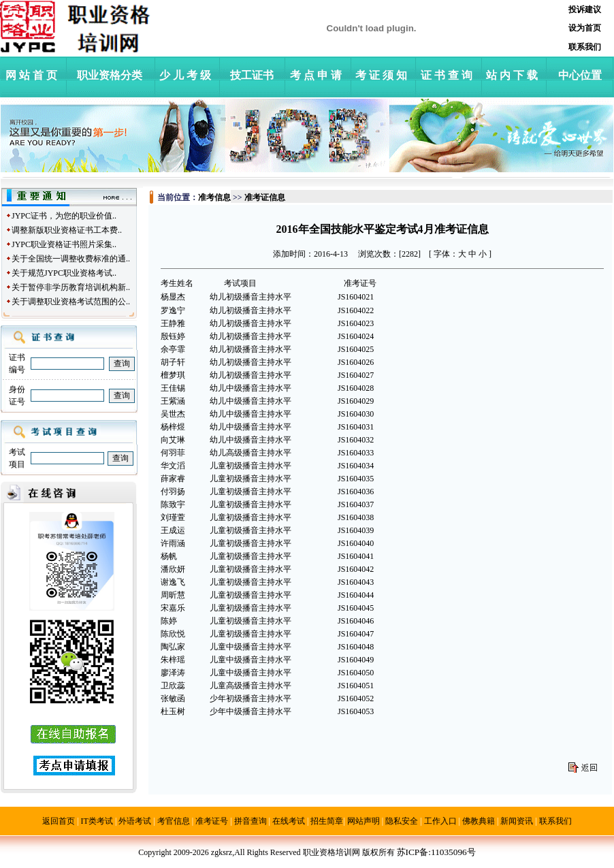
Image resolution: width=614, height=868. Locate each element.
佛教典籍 (479, 821)
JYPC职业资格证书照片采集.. (64, 244)
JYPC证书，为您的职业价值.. (64, 216)
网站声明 (363, 821)
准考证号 (212, 821)
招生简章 (327, 821)
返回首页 (59, 821)
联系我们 (555, 821)
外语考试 (135, 821)
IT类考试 (97, 821)
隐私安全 (402, 821)
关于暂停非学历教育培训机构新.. (71, 287)
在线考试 (289, 821)
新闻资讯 (517, 821)
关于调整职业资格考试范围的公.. (71, 302)
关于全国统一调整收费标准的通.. (71, 259)
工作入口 (440, 821)
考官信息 (174, 821)
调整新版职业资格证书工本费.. (67, 230)
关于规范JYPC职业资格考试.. (64, 273)
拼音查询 (251, 821)
